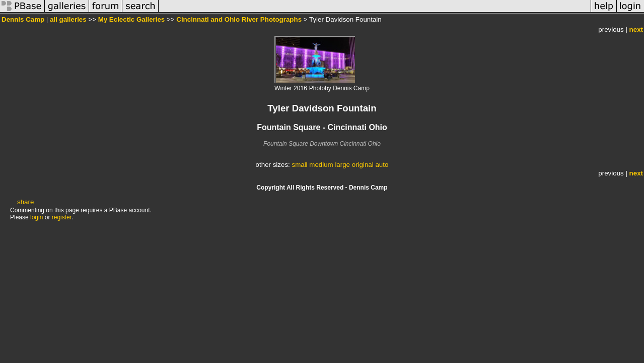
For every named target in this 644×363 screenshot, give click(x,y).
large (342, 165)
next (636, 29)
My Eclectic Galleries (132, 19)
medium (321, 165)
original (363, 165)
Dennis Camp (23, 19)
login (37, 217)
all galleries (68, 19)
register (62, 217)
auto (382, 165)
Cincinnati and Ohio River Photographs (239, 19)
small (299, 165)
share (25, 202)
